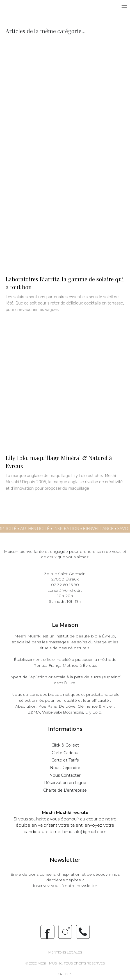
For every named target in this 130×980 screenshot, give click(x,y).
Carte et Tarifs (65, 760)
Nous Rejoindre (65, 768)
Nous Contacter (65, 775)
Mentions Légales (65, 952)
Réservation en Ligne (65, 783)
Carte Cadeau (65, 753)
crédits (65, 974)
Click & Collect (65, 745)
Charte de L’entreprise (65, 790)
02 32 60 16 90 (65, 585)
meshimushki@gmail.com (80, 832)
